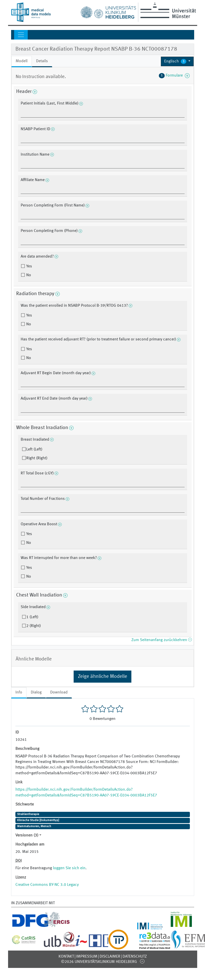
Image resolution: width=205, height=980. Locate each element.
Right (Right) (37, 458)
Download (59, 692)
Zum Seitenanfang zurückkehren (162, 640)
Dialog (36, 692)
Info (19, 692)
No (28, 275)
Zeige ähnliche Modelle (103, 677)
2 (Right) (34, 626)
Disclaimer (110, 957)
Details (42, 61)
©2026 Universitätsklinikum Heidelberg (99, 962)
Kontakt (66, 957)
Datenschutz (135, 957)
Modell (22, 61)
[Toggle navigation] (21, 35)
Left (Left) (34, 449)
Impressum (87, 957)
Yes (29, 266)
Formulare (174, 76)
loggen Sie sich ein (69, 868)
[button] (177, 61)
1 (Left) (32, 617)
